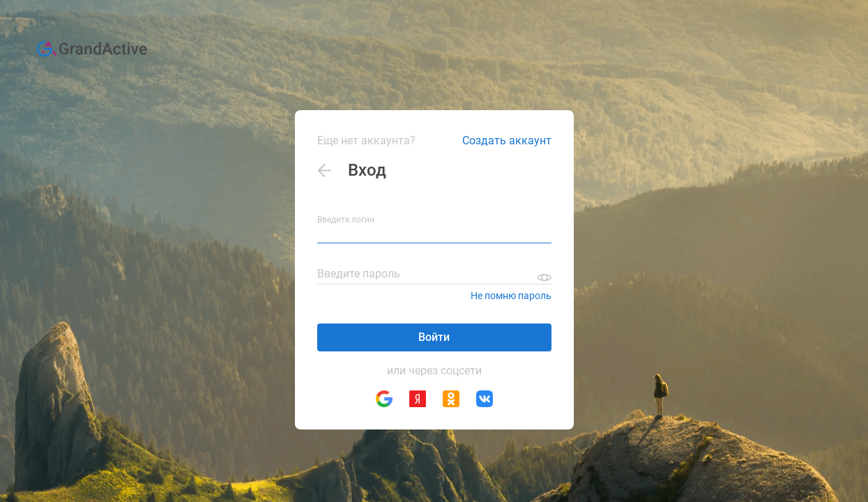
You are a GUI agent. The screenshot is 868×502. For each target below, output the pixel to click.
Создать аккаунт (507, 140)
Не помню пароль (511, 296)
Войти (434, 337)
